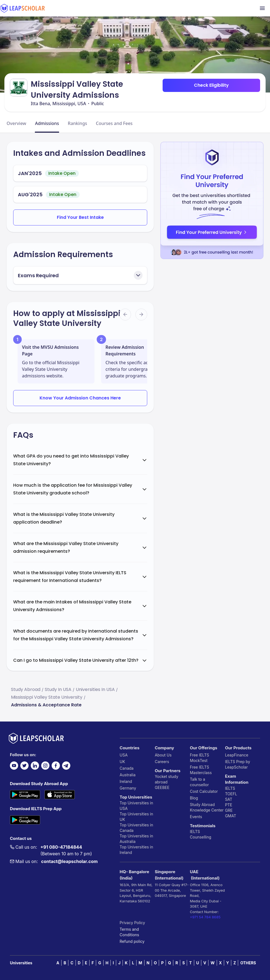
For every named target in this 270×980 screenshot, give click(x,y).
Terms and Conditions (130, 932)
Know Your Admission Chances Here (80, 398)
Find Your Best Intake (80, 217)
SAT (229, 799)
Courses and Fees (114, 123)
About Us (163, 755)
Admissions (47, 123)
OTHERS (248, 963)
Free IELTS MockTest (199, 758)
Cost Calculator (204, 791)
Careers (162, 762)
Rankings (77, 123)
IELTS (195, 831)
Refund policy (132, 941)
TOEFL (231, 794)
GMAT (231, 816)
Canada (127, 768)
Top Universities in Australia (137, 839)
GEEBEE (162, 787)
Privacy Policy (133, 923)
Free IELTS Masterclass (201, 770)
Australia (128, 775)
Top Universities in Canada (137, 828)
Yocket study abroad (166, 779)
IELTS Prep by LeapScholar (238, 764)
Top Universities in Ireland (137, 850)
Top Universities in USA (137, 806)
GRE (229, 810)
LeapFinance (237, 755)
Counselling (201, 837)
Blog (194, 798)
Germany (128, 788)
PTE (229, 805)
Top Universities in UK (137, 817)
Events (196, 817)
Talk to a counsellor (199, 782)
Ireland (126, 781)
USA (124, 755)
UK (123, 762)
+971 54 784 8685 (205, 917)
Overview (16, 123)
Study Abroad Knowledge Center (207, 807)
